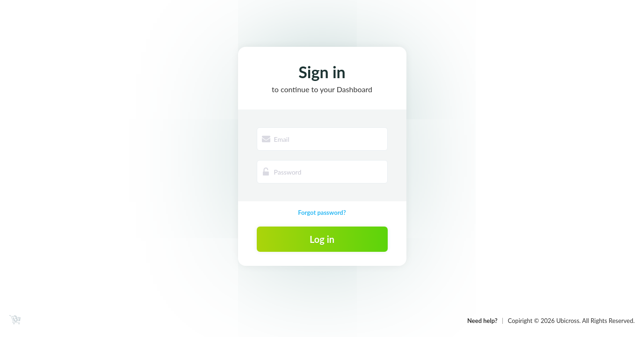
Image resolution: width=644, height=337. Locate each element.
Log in (322, 239)
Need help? (482, 321)
